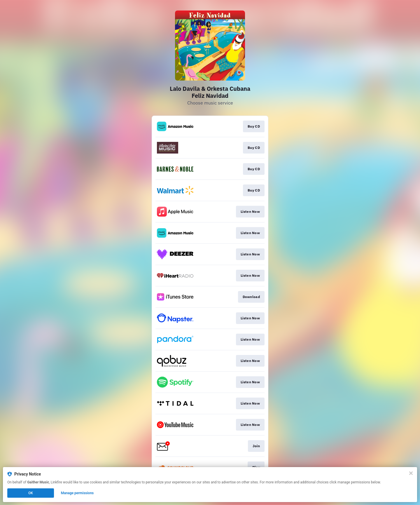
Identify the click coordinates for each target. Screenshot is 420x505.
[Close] (411, 473)
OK (31, 493)
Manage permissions (77, 493)
